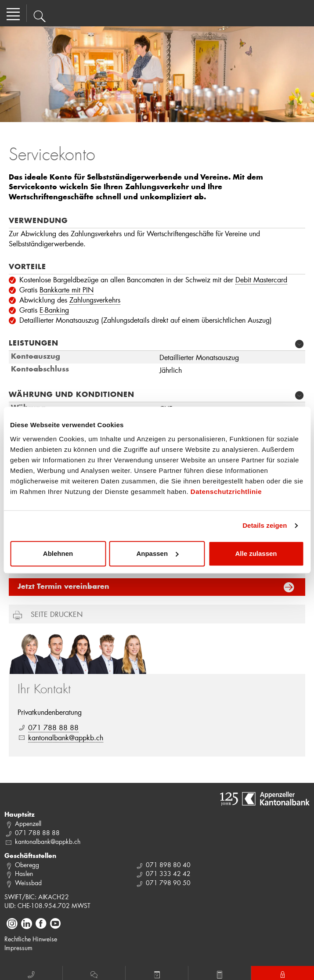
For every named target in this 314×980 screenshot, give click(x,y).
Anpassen (157, 553)
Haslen (24, 874)
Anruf (31, 973)
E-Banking (54, 310)
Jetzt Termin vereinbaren (63, 587)
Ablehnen (58, 553)
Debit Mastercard (261, 279)
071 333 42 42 (168, 874)
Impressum (18, 948)
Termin (157, 973)
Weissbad (28, 883)
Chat (94, 973)
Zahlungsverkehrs (95, 300)
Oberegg (27, 865)
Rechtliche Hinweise (31, 939)
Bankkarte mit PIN (67, 290)
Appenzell (28, 823)
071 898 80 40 (168, 865)
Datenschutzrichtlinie (226, 492)
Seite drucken (57, 614)
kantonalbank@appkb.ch (66, 737)
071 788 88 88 (53, 727)
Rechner (220, 973)
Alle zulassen (256, 553)
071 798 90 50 (168, 883)
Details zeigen (265, 525)
